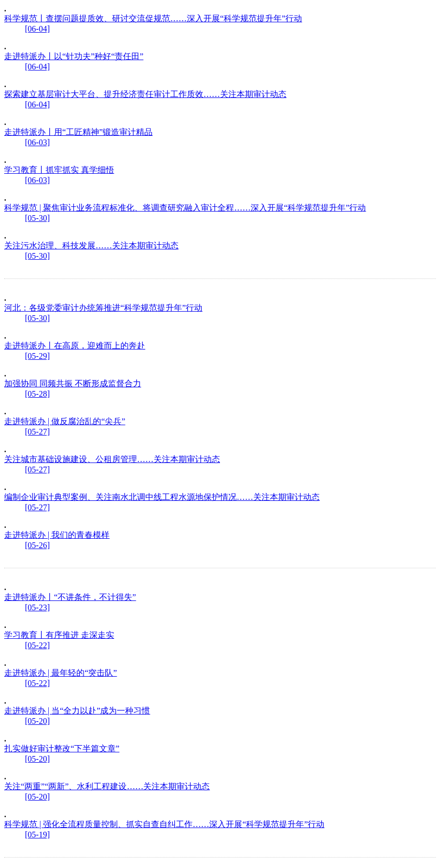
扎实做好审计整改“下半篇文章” (62, 748)
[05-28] (37, 394)
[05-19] (37, 835)
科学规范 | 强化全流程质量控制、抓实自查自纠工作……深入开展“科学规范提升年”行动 (164, 824)
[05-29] (37, 356)
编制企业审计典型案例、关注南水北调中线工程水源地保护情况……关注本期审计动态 (162, 497)
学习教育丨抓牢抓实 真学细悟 (59, 170)
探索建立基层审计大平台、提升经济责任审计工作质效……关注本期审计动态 (145, 94)
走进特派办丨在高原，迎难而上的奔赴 (75, 346)
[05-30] (37, 218)
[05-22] (37, 645)
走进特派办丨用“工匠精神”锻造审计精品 (78, 132)
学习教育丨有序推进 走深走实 (59, 635)
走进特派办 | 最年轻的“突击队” (60, 673)
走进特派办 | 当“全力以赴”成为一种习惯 (77, 711)
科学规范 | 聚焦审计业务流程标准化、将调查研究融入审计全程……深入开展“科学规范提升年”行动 (185, 208)
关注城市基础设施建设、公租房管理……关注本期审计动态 (112, 459)
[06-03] (37, 142)
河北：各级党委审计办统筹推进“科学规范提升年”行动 (103, 308)
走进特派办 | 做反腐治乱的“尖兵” (65, 421)
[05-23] (37, 607)
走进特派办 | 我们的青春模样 (57, 535)
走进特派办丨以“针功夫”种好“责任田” (74, 56)
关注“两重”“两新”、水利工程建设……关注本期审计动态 (107, 786)
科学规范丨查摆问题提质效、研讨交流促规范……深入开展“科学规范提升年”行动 (153, 18)
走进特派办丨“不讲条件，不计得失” (70, 597)
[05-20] (37, 721)
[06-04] (37, 29)
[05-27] (37, 432)
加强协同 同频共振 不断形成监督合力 (73, 383)
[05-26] (37, 545)
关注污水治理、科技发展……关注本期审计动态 (91, 246)
